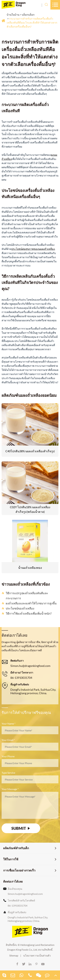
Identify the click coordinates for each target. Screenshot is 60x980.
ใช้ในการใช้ (11, 859)
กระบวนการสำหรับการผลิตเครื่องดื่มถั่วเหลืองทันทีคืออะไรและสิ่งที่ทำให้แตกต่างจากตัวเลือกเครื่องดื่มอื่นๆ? (32, 22)
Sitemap (14, 955)
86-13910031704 (21, 678)
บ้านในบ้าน (13, 15)
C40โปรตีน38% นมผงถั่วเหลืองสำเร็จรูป (30, 451)
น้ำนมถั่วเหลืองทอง (30, 568)
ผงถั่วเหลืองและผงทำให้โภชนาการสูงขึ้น (29, 603)
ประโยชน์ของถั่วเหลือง (18, 608)
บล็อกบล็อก (28, 15)
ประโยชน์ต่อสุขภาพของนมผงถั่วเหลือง (33, 249)
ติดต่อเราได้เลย (13, 881)
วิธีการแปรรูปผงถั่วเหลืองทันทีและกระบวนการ (25, 596)
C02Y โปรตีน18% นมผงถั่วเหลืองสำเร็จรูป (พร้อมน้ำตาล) (30, 509)
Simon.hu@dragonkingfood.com (30, 666)
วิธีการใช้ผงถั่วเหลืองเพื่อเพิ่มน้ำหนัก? (27, 613)
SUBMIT (21, 828)
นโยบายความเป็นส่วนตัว (37, 955)
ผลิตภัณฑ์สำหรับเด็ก (16, 848)
